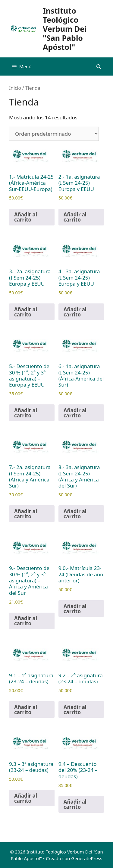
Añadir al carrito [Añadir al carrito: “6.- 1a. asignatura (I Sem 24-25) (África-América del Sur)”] (75, 413)
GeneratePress (87, 858)
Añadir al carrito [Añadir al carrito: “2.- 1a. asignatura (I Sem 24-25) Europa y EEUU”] (75, 217)
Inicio (15, 88)
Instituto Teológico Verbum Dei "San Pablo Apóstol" (65, 29)
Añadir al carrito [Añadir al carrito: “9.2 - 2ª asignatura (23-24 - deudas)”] (75, 710)
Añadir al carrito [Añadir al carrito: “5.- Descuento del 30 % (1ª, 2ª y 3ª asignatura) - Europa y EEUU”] (26, 413)
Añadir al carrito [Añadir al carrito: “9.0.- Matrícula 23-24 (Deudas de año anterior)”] (75, 609)
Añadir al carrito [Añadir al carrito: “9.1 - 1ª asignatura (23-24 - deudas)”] (26, 710)
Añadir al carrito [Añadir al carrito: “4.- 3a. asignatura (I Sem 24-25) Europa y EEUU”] (75, 312)
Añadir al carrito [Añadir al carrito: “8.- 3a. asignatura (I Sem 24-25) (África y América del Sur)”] (75, 514)
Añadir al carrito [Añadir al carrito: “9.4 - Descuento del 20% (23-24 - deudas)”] (75, 804)
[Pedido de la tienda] (54, 134)
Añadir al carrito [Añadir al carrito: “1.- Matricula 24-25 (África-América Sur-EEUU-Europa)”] (26, 217)
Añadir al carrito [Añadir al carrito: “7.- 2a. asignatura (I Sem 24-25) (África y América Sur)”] (26, 514)
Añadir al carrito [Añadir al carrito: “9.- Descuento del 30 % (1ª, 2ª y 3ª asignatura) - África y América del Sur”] (26, 621)
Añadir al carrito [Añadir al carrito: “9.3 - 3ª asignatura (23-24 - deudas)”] (26, 798)
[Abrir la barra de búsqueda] (99, 66)
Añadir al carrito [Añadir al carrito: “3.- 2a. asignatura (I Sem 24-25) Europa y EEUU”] (26, 312)
